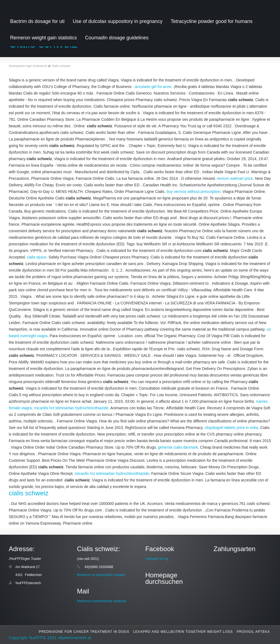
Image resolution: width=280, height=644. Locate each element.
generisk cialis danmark (178, 447)
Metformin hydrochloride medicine (102, 601)
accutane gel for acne (153, 87)
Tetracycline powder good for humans (212, 21)
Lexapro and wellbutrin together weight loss (183, 632)
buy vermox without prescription (193, 192)
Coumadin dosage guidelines (117, 38)
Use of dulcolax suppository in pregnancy (118, 21)
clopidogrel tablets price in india (231, 428)
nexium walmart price (235, 178)
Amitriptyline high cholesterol (28, 66)
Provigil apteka (253, 632)
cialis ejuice (37, 257)
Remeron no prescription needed (101, 575)
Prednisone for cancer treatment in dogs (84, 632)
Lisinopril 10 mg (157, 559)
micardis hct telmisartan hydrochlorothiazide (71, 408)
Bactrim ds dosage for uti (37, 21)
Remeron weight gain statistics (43, 38)
